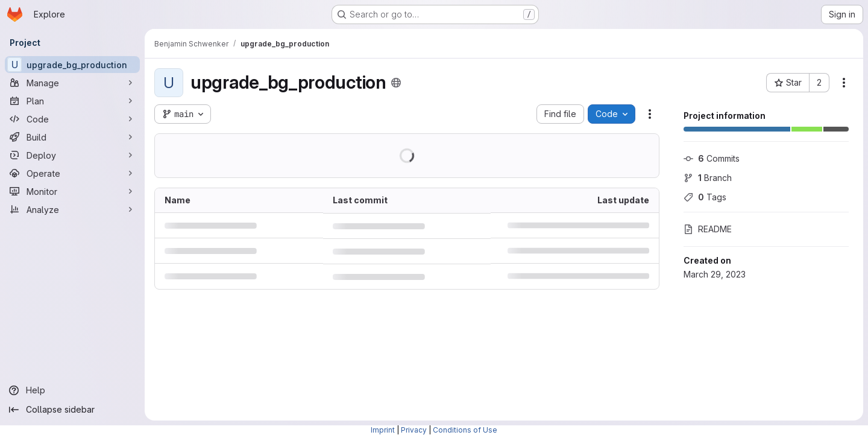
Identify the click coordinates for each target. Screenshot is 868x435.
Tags (705, 197)
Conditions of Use (465, 430)
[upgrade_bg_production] (72, 65)
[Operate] (72, 173)
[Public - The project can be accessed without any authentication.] (396, 83)
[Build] (72, 137)
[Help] (72, 390)
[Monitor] (72, 191)
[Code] (72, 119)
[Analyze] (72, 209)
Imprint (383, 430)
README (708, 229)
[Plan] (72, 101)
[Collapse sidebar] (72, 410)
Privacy (414, 430)
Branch (708, 178)
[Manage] (72, 83)
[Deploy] (72, 155)
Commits (712, 158)
